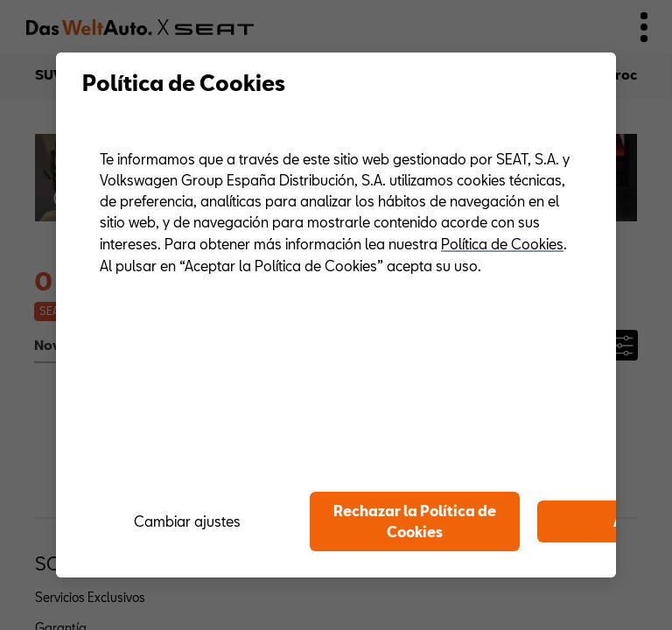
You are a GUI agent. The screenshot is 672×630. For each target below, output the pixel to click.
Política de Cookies (502, 244)
